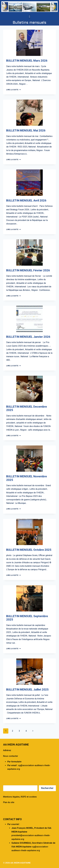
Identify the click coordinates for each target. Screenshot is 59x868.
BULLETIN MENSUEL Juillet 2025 (27, 690)
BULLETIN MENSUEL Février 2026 (28, 270)
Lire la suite (14, 90)
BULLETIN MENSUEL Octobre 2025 (29, 550)
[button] (29, 17)
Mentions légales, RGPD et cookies (20, 797)
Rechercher (47, 788)
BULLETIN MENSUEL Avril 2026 (26, 201)
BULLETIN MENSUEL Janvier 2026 (28, 337)
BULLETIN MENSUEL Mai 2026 (26, 130)
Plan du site (9, 802)
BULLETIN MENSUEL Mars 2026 (27, 61)
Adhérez (7, 750)
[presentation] (29, 43)
